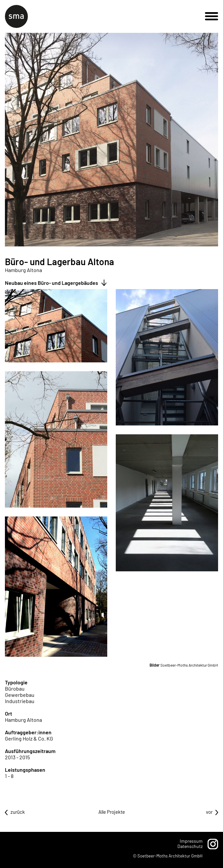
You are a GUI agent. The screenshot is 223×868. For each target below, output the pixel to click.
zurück (18, 812)
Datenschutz (190, 846)
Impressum (191, 841)
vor (209, 812)
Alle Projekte (112, 812)
